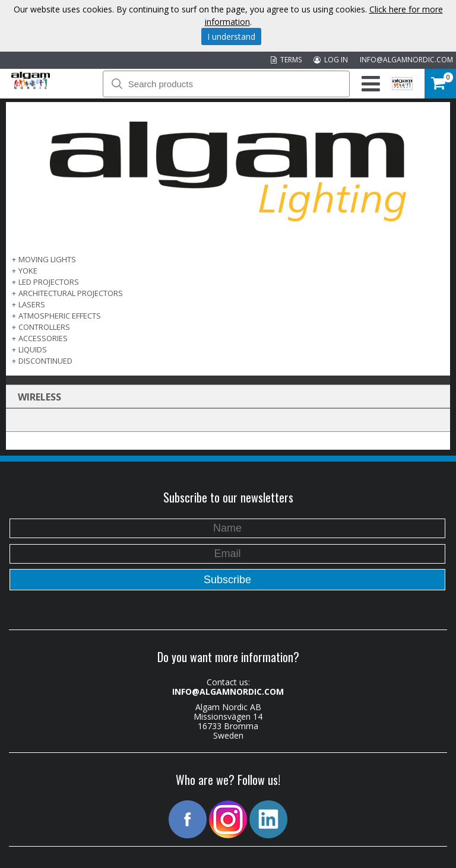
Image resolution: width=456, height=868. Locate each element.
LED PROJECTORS (49, 282)
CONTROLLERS (44, 327)
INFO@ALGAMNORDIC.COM (406, 60)
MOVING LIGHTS (47, 259)
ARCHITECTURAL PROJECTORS (71, 293)
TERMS (286, 60)
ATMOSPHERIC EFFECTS (60, 316)
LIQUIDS (33, 349)
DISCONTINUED (45, 361)
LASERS (32, 304)
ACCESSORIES (43, 338)
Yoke (28, 271)
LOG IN (331, 60)
